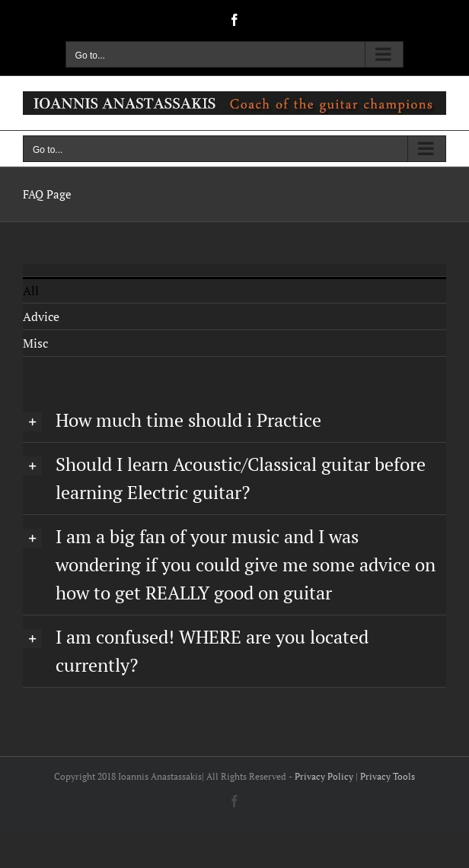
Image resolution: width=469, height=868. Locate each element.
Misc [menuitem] (35, 343)
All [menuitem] (31, 291)
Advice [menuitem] (41, 316)
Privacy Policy (324, 776)
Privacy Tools (388, 776)
